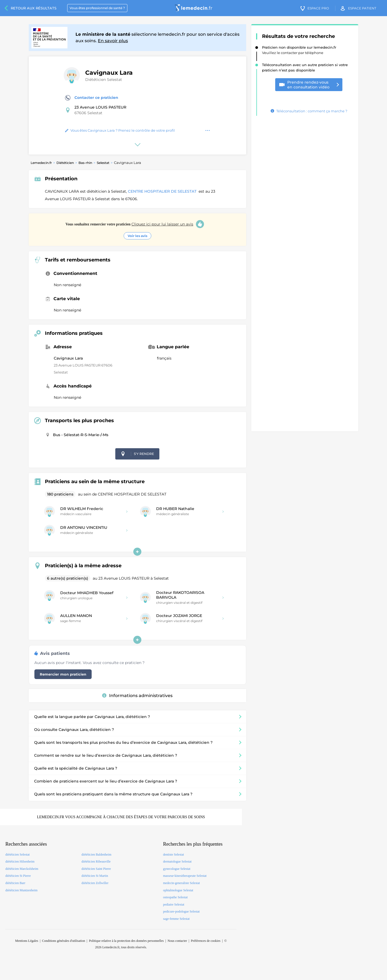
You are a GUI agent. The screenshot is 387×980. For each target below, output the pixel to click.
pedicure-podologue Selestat (181, 911)
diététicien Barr (15, 883)
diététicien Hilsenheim (20, 861)
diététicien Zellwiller (95, 883)
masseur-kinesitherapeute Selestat (185, 876)
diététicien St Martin (95, 876)
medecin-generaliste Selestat (182, 883)
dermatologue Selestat (177, 861)
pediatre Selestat (174, 904)
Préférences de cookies (206, 941)
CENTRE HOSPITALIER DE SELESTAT (163, 191)
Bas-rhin (85, 163)
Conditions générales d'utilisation (63, 941)
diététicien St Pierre (18, 876)
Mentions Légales (27, 941)
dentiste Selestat (174, 855)
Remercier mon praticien (63, 674)
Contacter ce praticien (92, 98)
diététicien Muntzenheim (21, 890)
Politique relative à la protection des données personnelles (126, 941)
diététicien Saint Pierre (96, 869)
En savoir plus (113, 41)
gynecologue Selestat (177, 869)
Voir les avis (137, 236)
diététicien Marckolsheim (22, 869)
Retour (34, 8)
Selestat (103, 163)
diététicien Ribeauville (96, 861)
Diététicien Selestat (104, 80)
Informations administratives (137, 696)
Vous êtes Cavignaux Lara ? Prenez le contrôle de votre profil (120, 130)
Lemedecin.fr (41, 163)
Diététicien (65, 163)
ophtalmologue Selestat (178, 890)
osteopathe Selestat (175, 897)
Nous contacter (177, 941)
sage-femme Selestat (176, 919)
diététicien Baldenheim (96, 855)
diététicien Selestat (17, 855)
